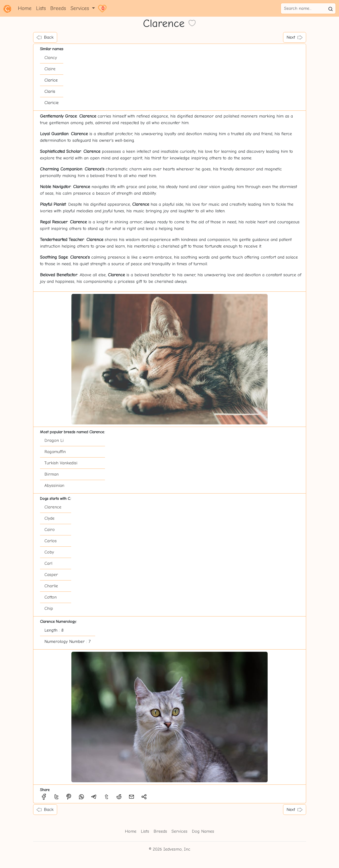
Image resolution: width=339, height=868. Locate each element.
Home (25, 8)
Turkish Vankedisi (61, 463)
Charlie (51, 586)
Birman (52, 474)
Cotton (51, 597)
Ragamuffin (55, 452)
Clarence (53, 507)
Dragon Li (54, 440)
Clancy (51, 58)
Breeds (58, 8)
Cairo (50, 530)
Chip (49, 609)
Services (179, 831)
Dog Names (203, 831)
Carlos (51, 541)
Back (45, 37)
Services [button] (81, 8)
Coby (49, 552)
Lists (41, 8)
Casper (51, 575)
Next (294, 37)
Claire (50, 69)
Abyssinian (54, 486)
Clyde (49, 518)
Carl (48, 563)
